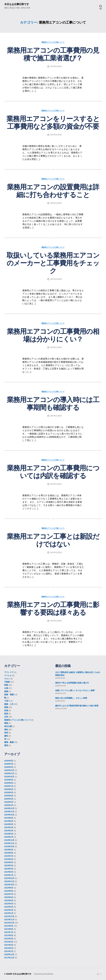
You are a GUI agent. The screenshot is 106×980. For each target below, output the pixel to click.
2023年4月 (9, 866)
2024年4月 (9, 827)
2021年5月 (9, 939)
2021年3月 (9, 945)
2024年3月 (9, 831)
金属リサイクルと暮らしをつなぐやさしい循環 (75, 690)
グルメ (7, 679)
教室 (6, 714)
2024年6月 (9, 821)
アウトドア (9, 672)
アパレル (8, 676)
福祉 (6, 730)
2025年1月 (9, 805)
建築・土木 (9, 704)
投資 (6, 711)
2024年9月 (9, 818)
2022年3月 (9, 907)
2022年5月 (9, 900)
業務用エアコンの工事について (53, 42)
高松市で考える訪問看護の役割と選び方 (72, 683)
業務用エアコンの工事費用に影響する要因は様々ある (53, 609)
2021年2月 (9, 948)
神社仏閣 (8, 726)
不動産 (7, 682)
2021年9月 (9, 926)
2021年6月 (9, 935)
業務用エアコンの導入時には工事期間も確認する (53, 404)
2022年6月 (9, 897)
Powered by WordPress (44, 974)
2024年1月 (9, 837)
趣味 (6, 736)
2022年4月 (9, 904)
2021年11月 (9, 920)
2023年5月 (9, 862)
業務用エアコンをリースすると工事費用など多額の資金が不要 (53, 123)
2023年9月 (9, 850)
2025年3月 (9, 799)
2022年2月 (9, 910)
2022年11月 (9, 881)
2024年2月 (9, 834)
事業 (6, 685)
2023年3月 (9, 869)
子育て (7, 701)
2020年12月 (9, 954)
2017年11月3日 (56, 66)
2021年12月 (9, 916)
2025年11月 (9, 773)
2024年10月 (9, 815)
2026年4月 (9, 764)
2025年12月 (9, 770)
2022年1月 (9, 913)
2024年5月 (9, 824)
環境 (6, 723)
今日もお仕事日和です (17, 4)
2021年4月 (9, 942)
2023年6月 (9, 859)
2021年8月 (9, 929)
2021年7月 (9, 932)
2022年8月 (9, 891)
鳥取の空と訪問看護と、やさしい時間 (71, 698)
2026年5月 (9, 761)
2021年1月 (9, 951)
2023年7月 (9, 856)
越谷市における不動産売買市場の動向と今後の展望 (77, 706)
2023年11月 (9, 843)
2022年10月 (9, 885)
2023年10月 (9, 847)
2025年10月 (9, 777)
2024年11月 (9, 812)
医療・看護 (9, 695)
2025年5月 (9, 793)
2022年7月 (9, 894)
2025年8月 (9, 783)
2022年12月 (9, 878)
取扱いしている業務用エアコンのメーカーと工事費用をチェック (53, 263)
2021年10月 (9, 923)
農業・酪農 (9, 742)
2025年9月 (9, 780)
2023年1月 (9, 875)
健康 (6, 692)
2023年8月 (9, 853)
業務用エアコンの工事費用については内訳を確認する (53, 472)
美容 (6, 733)
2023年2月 (9, 872)
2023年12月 (9, 840)
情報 (6, 707)
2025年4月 (9, 796)
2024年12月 (9, 808)
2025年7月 (9, 786)
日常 (6, 717)
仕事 (6, 688)
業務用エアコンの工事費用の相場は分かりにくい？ (53, 335)
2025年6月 (9, 789)
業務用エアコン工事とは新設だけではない (53, 540)
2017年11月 (9, 958)
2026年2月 (9, 767)
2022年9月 (9, 888)
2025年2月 (9, 802)
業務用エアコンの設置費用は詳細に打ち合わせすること (53, 191)
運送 (6, 746)
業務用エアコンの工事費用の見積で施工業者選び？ (53, 54)
